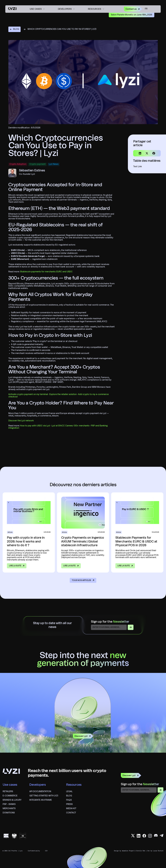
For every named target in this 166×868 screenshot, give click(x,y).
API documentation (40, 792)
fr (146, 9)
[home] (12, 9)
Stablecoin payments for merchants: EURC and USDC (46, 272)
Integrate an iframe (41, 800)
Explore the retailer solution (63, 394)
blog (69, 796)
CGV (46, 851)
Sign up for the (110, 622)
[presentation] (141, 799)
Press (69, 804)
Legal (69, 792)
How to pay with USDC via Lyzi (35, 426)
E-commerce (10, 796)
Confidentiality (34, 851)
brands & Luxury (12, 800)
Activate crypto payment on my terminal (28, 394)
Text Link (138, 167)
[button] (37, 9)
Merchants (9, 809)
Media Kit (71, 809)
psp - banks (9, 804)
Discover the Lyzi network (21, 421)
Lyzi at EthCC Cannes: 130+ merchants (70, 426)
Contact (71, 813)
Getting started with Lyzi (44, 796)
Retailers (8, 792)
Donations (9, 813)
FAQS (69, 800)
